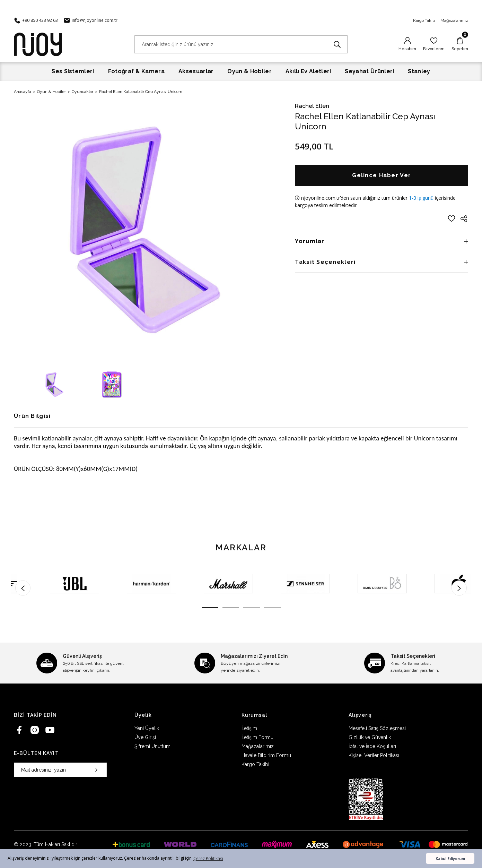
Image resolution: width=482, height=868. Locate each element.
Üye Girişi (145, 737)
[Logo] (38, 44)
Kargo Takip (424, 20)
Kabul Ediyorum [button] (450, 858)
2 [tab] (231, 608)
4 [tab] (272, 608)
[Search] (241, 44)
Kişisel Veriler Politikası (374, 755)
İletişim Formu (257, 737)
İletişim (249, 728)
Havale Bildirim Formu (266, 755)
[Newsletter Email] (60, 770)
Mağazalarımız (454, 20)
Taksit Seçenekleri (325, 262)
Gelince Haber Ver (382, 175)
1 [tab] (210, 608)
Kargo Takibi (255, 764)
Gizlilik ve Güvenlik (370, 737)
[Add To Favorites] (452, 218)
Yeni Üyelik (147, 728)
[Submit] (96, 770)
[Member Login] (407, 44)
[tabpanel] (50, 584)
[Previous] (23, 588)
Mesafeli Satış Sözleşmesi (377, 728)
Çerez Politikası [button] (208, 858)
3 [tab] (252, 608)
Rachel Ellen (312, 106)
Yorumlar (310, 241)
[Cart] (460, 44)
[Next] (459, 588)
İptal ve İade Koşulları (372, 746)
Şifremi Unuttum (152, 746)
